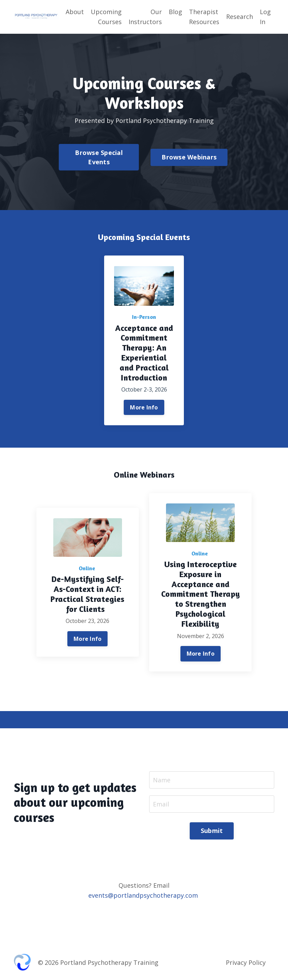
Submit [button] (212, 831)
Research (240, 17)
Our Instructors (145, 17)
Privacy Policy (246, 963)
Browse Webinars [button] (189, 157)
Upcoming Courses (106, 17)
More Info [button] (144, 407)
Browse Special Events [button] (99, 157)
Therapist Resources (204, 17)
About (75, 12)
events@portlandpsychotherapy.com (143, 896)
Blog (175, 12)
